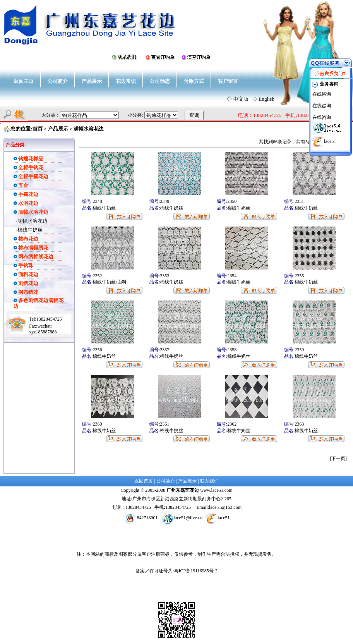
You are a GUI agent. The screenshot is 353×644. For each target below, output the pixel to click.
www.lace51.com (216, 490)
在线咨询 (322, 94)
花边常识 (126, 81)
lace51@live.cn (188, 518)
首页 (38, 129)
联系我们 (209, 481)
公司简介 (58, 81)
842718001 (147, 518)
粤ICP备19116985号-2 (196, 571)
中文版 (241, 99)
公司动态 (160, 81)
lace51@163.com (225, 507)
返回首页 (144, 481)
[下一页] (338, 459)
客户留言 (228, 81)
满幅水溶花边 (33, 221)
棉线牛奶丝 (30, 230)
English (266, 99)
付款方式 (194, 81)
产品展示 (92, 81)
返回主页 (24, 81)
